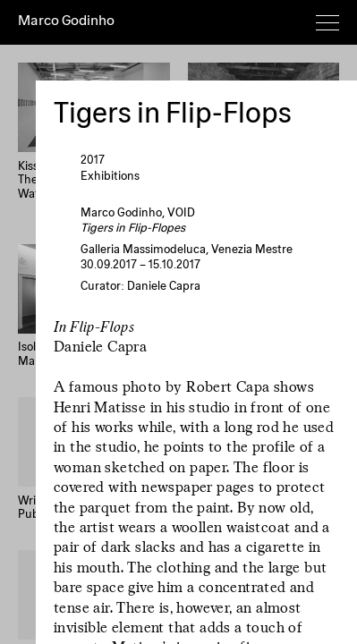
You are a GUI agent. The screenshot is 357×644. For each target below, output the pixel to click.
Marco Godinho (66, 21)
